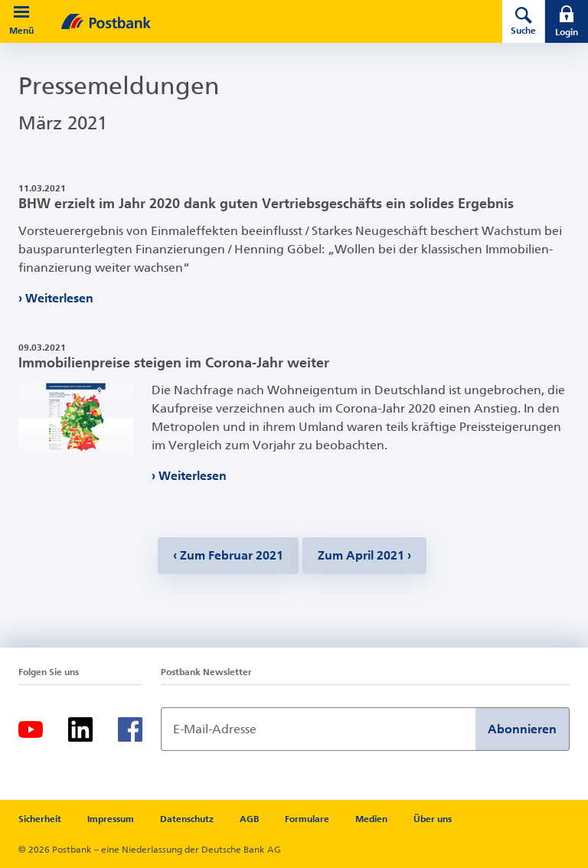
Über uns (433, 819)
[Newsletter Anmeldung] (318, 729)
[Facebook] (130, 729)
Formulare (307, 819)
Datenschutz (187, 819)
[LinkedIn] (80, 729)
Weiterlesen (59, 298)
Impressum (111, 819)
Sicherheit (40, 819)
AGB (249, 819)
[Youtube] (31, 729)
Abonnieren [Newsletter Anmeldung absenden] (522, 729)
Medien (371, 819)
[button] (21, 12)
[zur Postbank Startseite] (260, 21)
